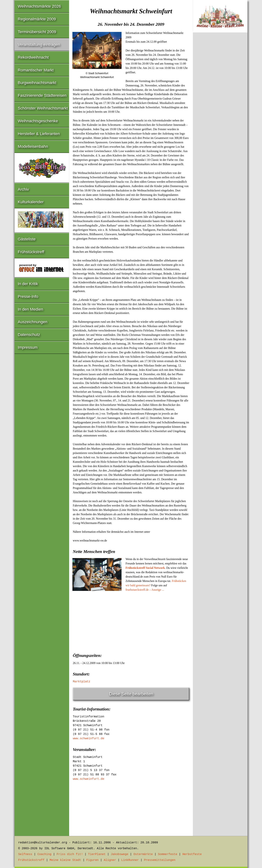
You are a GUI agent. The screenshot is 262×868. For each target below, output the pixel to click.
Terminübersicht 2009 (37, 32)
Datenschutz (29, 335)
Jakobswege (120, 854)
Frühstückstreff (31, 252)
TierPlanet (97, 854)
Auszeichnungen (33, 322)
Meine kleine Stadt (65, 860)
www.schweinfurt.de (89, 739)
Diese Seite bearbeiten (131, 694)
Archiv (23, 189)
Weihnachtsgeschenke (38, 121)
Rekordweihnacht (33, 57)
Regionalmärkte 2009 (37, 19)
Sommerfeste (168, 854)
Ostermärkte (143, 854)
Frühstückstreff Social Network (145, 568)
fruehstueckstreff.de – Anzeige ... (145, 590)
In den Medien (30, 309)
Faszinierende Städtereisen (42, 95)
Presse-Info (28, 297)
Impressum (28, 347)
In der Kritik (28, 284)
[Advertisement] (131, 621)
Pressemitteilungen (160, 860)
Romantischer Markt (36, 70)
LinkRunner (130, 860)
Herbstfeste (192, 854)
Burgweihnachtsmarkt (37, 83)
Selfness (25, 854)
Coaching (44, 854)
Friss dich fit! (70, 854)
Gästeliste (27, 239)
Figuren (92, 860)
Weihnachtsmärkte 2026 (39, 6)
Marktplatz (82, 682)
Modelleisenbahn (33, 146)
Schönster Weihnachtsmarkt (43, 108)
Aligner (110, 860)
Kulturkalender (31, 202)
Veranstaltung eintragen (39, 45)
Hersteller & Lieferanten (39, 134)
